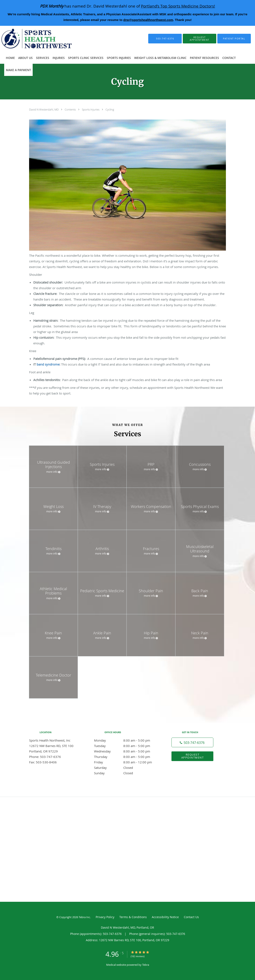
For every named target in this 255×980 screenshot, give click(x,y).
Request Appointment (193, 756)
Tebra (146, 965)
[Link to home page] (42, 39)
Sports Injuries (91, 109)
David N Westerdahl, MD (44, 109)
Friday (126, 762)
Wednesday (126, 751)
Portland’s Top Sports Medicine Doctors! (178, 6)
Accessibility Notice (165, 917)
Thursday (126, 757)
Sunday (126, 773)
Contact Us (191, 917)
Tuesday (126, 746)
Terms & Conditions (133, 917)
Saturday (126, 768)
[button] (200, 39)
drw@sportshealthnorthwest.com (148, 20)
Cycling (110, 109)
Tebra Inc (84, 917)
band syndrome (48, 364)
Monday (126, 740)
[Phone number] (192, 742)
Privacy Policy (105, 917)
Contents (71, 109)
